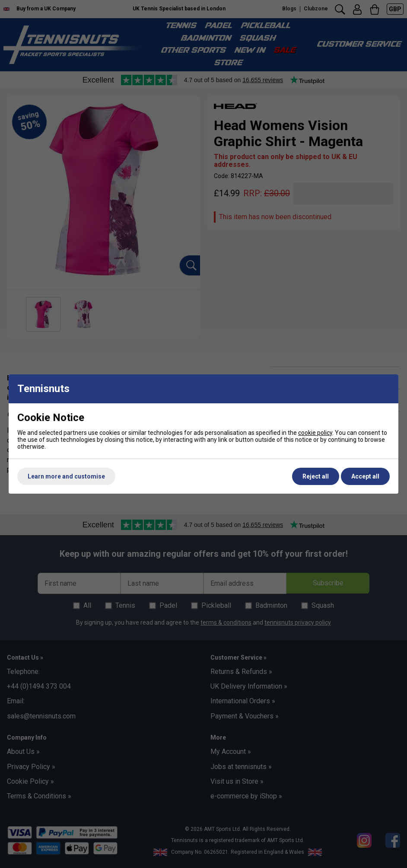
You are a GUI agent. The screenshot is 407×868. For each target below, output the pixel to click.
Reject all (316, 476)
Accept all (365, 476)
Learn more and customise (66, 476)
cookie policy (315, 433)
